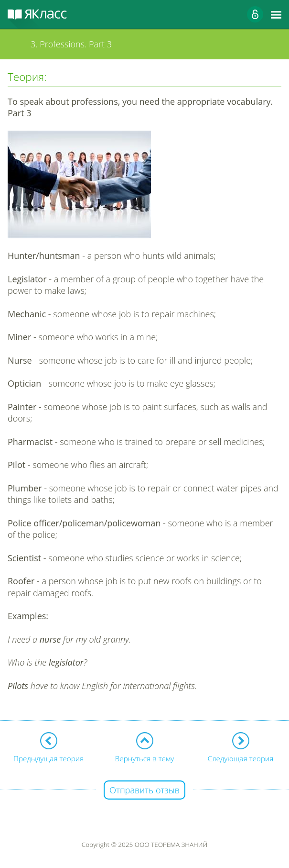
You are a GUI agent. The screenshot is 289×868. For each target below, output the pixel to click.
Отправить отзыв (144, 790)
